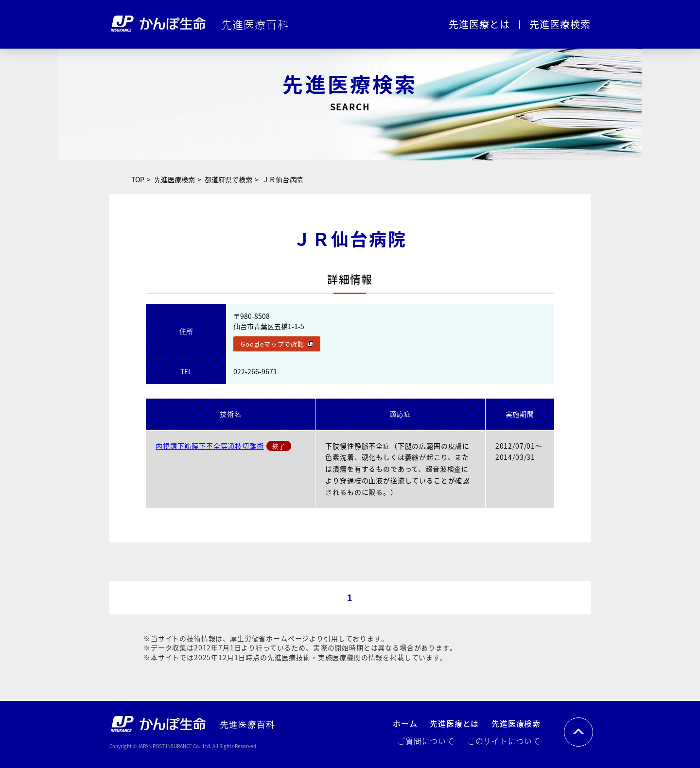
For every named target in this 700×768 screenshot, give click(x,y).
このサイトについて (504, 741)
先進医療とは (479, 24)
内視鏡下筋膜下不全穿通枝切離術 (210, 446)
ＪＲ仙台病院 (282, 179)
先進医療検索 (560, 24)
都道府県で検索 (228, 179)
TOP (138, 179)
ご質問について (426, 741)
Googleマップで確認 (272, 344)
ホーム (405, 723)
